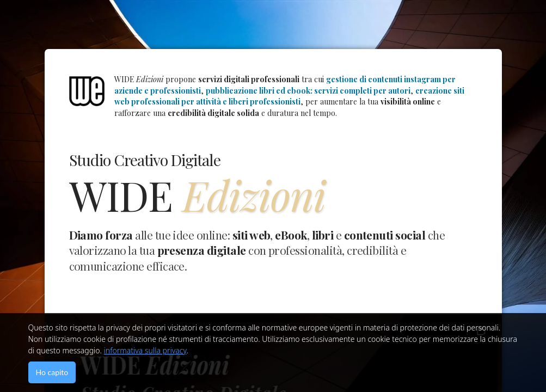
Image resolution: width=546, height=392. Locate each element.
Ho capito (52, 372)
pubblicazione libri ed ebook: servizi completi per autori (308, 91)
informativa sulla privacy (145, 350)
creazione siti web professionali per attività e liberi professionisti (289, 96)
